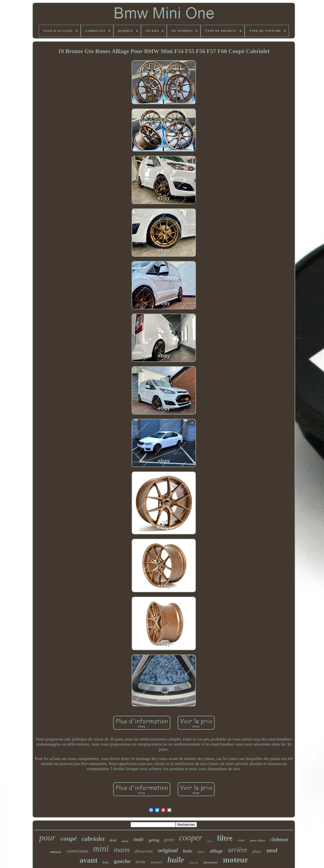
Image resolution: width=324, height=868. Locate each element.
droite (140, 862)
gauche (122, 861)
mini (101, 849)
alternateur (211, 862)
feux (210, 841)
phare (257, 851)
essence (156, 862)
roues (241, 840)
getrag (154, 840)
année (125, 841)
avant (89, 860)
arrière (238, 850)
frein (106, 862)
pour (47, 838)
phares (194, 863)
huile (176, 860)
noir (139, 839)
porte (169, 840)
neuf (272, 850)
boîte (188, 851)
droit (113, 840)
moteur (236, 860)
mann (122, 850)
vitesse (55, 852)
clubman (279, 839)
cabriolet (93, 839)
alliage (216, 851)
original (168, 850)
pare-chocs (258, 840)
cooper (191, 838)
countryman (77, 851)
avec (201, 852)
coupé (69, 839)
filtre (225, 838)
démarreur (144, 851)
